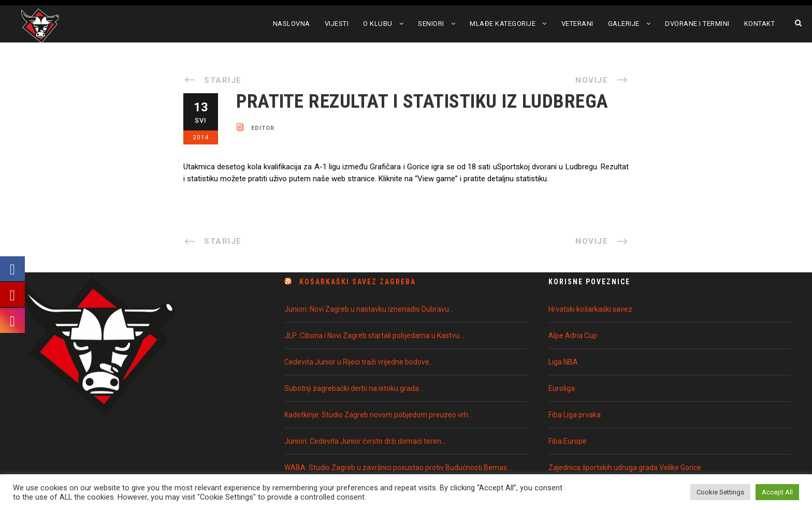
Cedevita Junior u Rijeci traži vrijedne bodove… (359, 362)
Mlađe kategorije (503, 24)
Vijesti (337, 24)
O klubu (378, 24)
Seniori (431, 24)
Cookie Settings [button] (720, 492)
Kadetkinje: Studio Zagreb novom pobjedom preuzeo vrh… (379, 415)
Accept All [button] (777, 492)
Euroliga (562, 388)
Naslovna (292, 24)
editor (263, 128)
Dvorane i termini (697, 24)
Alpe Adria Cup (573, 336)
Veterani (577, 24)
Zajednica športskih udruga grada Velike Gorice (625, 468)
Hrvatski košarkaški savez (590, 309)
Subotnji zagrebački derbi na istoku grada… (354, 388)
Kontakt (760, 24)
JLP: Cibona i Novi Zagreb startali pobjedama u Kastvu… (374, 336)
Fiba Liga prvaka (575, 415)
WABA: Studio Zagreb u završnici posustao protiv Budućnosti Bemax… (398, 468)
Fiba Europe (568, 441)
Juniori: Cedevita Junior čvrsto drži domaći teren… (365, 441)
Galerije (624, 24)
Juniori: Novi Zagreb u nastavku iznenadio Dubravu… (369, 309)
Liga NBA (563, 362)
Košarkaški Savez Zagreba (358, 282)
